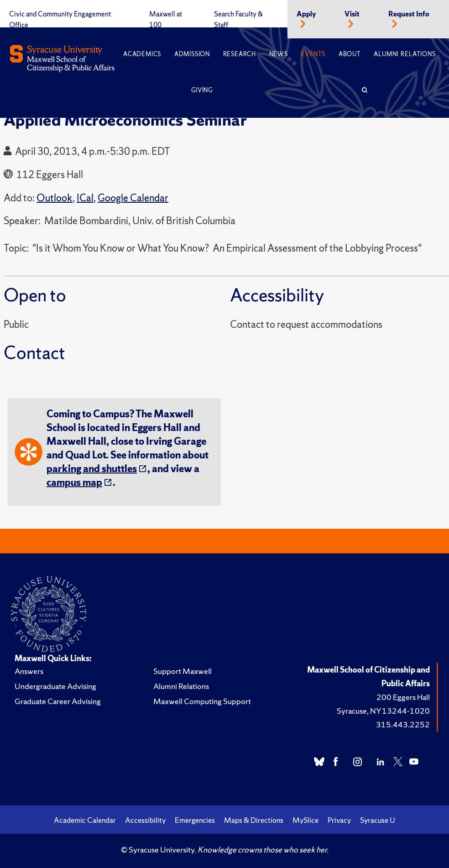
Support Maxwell (183, 671)
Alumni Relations (405, 54)
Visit (352, 14)
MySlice (305, 820)
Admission (192, 54)
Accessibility (145, 820)
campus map (74, 482)
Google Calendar (133, 198)
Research (240, 54)
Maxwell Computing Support (202, 701)
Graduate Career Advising (58, 701)
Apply (306, 14)
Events (313, 54)
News (279, 54)
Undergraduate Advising (55, 686)
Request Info (409, 14)
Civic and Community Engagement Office (60, 20)
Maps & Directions (254, 820)
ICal (85, 198)
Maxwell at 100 (166, 20)
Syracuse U (378, 820)
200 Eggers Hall (403, 697)
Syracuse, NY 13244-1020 (383, 711)
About (350, 54)
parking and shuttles (92, 469)
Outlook (55, 198)
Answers (29, 671)
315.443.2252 (403, 724)
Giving (202, 90)
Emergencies (195, 820)
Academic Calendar (85, 820)
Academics (142, 54)
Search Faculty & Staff (238, 20)
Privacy (339, 820)
